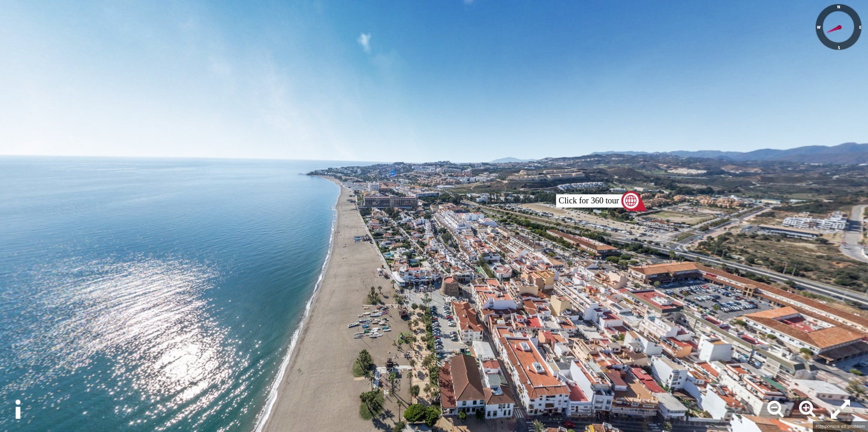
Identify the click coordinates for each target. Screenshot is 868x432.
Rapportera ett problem (840, 426)
